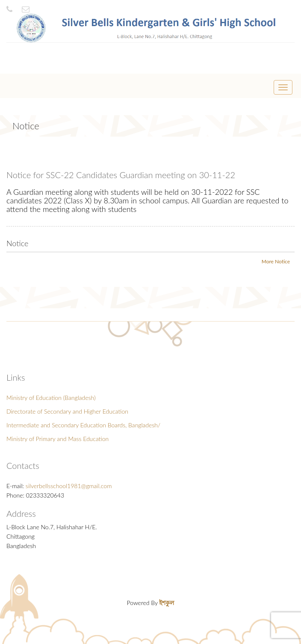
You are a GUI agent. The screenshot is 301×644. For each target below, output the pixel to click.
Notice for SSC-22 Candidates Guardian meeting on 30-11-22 (121, 175)
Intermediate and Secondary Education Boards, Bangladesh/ (83, 425)
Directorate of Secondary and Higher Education (67, 411)
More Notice (276, 261)
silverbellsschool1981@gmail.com (69, 486)
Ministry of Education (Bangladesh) (51, 398)
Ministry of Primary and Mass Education (58, 439)
